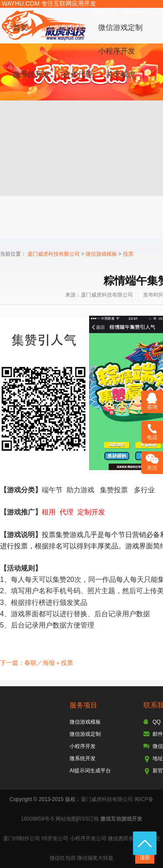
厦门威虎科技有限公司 (53, 254)
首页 (20, 28)
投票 (128, 254)
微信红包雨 (63, 858)
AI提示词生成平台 (90, 771)
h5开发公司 (55, 838)
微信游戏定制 (120, 28)
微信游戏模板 (63, 28)
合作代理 (78, 75)
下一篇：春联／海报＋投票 (37, 663)
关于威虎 (120, 75)
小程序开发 (117, 51)
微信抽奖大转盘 (95, 858)
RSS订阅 (88, 819)
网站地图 (66, 819)
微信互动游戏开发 (121, 819)
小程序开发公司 (88, 838)
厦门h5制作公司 (22, 838)
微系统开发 (32, 75)
